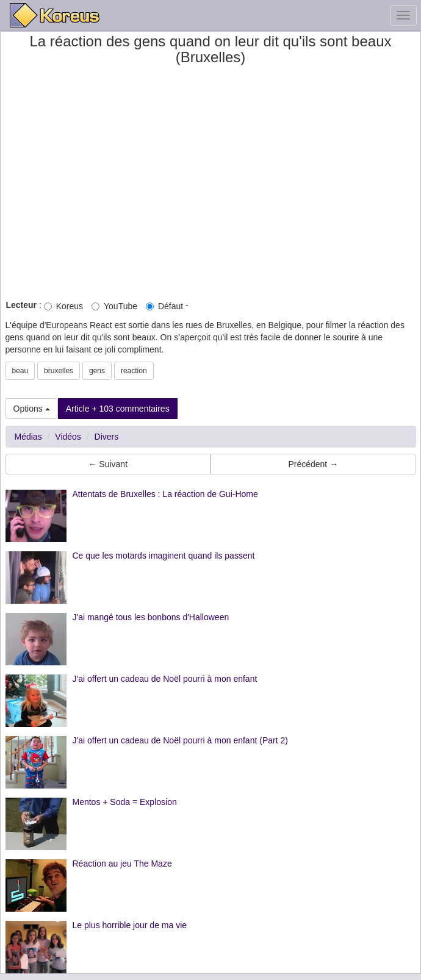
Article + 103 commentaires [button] (118, 409)
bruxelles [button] (59, 371)
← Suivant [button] (108, 464)
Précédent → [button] (313, 464)
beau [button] (20, 371)
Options (32, 409)
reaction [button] (134, 371)
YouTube (114, 306)
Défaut (164, 306)
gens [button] (97, 371)
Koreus (63, 306)
